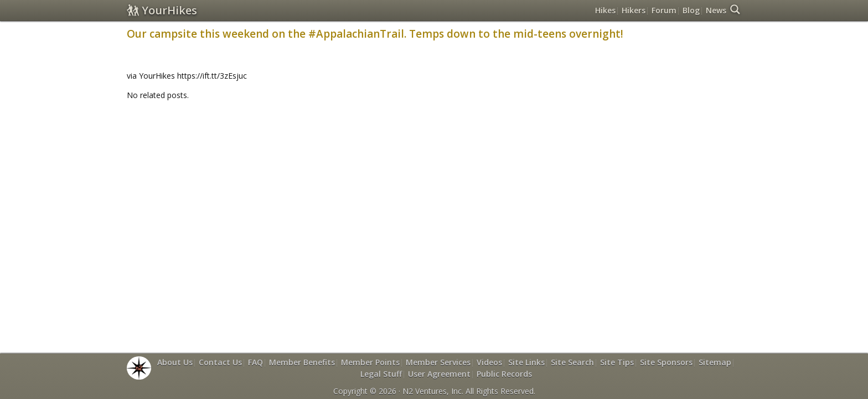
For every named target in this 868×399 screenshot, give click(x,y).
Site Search (572, 362)
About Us (175, 362)
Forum (664, 10)
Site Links (526, 362)
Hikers (634, 10)
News (716, 10)
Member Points (370, 362)
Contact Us (220, 362)
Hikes (605, 10)
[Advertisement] (434, 135)
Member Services (438, 362)
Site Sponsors (666, 362)
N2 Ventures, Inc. (433, 391)
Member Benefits (302, 362)
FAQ (255, 362)
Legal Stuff (381, 374)
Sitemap (715, 362)
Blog (691, 10)
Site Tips (617, 362)
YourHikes (162, 10)
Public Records (504, 374)
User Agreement (439, 374)
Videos (489, 362)
